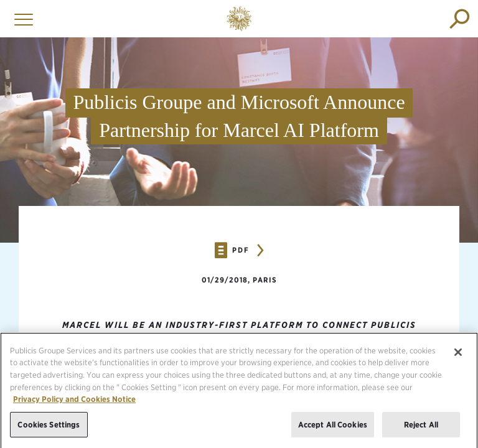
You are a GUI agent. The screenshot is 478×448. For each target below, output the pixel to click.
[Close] (458, 357)
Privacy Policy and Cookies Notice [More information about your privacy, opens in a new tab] (74, 404)
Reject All (421, 430)
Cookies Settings (49, 430)
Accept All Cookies (333, 430)
